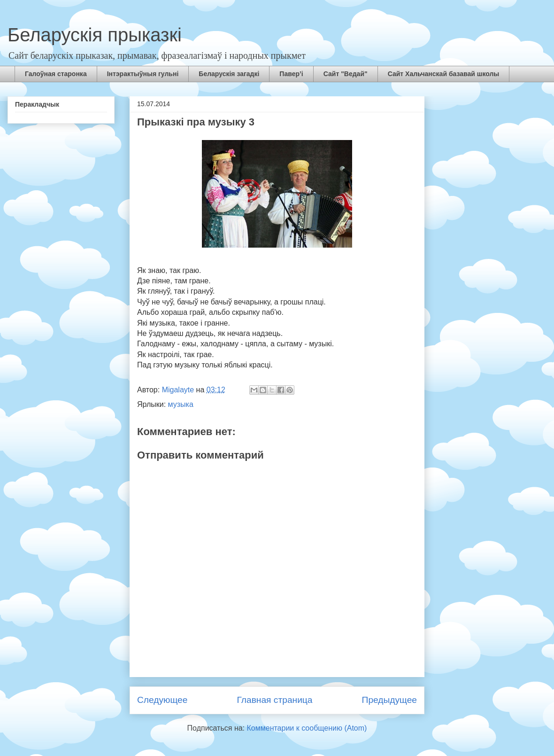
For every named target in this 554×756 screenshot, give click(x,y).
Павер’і (291, 74)
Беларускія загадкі (229, 74)
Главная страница (274, 700)
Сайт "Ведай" (346, 74)
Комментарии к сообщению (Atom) (307, 728)
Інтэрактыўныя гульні (143, 74)
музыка (181, 404)
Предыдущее (389, 700)
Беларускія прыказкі (95, 35)
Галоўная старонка (56, 74)
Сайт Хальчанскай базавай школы (444, 74)
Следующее (162, 700)
